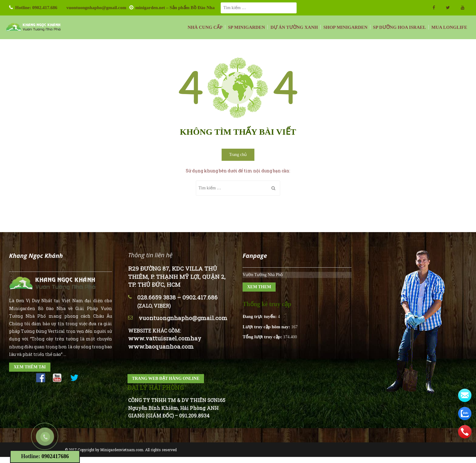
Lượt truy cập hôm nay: (267, 327)
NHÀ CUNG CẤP (205, 27)
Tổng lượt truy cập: (263, 337)
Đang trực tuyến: (260, 316)
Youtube (463, 8)
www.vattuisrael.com (159, 338)
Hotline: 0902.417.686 (36, 8)
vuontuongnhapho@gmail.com (96, 8)
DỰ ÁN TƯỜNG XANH (294, 27)
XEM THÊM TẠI (30, 367)
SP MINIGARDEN (246, 27)
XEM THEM (259, 287)
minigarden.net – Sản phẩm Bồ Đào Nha (175, 8)
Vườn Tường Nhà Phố (263, 275)
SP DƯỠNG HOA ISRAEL (399, 27)
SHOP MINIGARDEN (345, 27)
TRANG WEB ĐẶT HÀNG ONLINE (166, 379)
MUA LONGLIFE (449, 27)
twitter (448, 8)
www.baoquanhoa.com (161, 346)
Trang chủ (238, 155)
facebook (434, 8)
